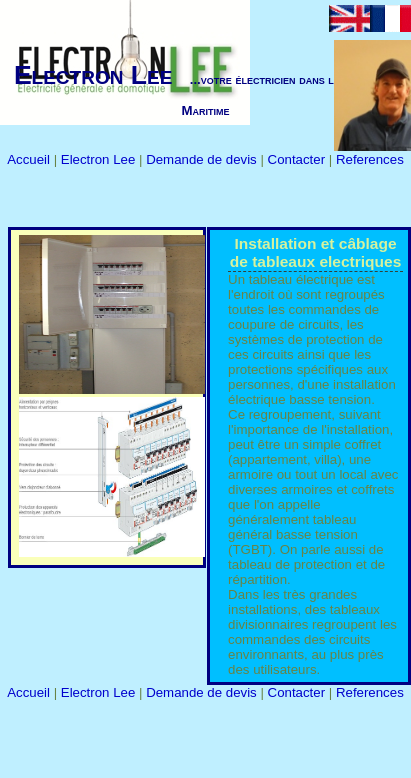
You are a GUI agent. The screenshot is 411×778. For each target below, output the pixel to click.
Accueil (30, 159)
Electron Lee (100, 159)
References (370, 159)
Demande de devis (203, 159)
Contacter (298, 159)
